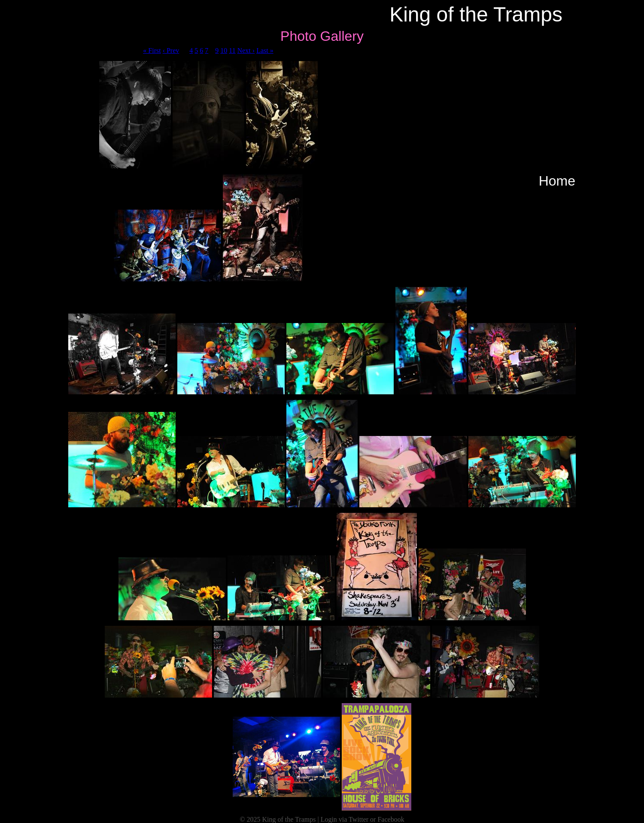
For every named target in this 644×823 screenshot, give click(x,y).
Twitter (358, 819)
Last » (265, 50)
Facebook (391, 819)
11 (232, 50)
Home (557, 181)
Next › (246, 50)
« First (152, 50)
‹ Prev (171, 50)
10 (224, 50)
